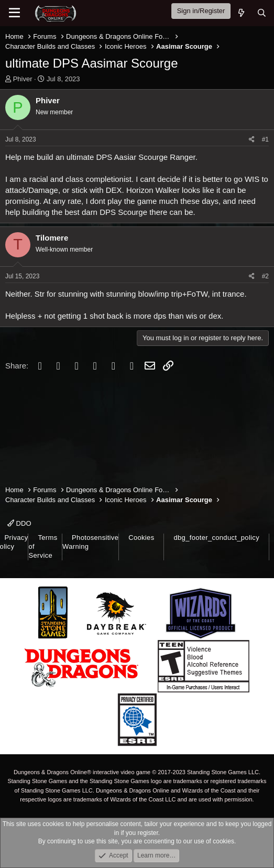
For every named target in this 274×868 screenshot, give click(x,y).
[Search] (262, 13)
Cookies (141, 538)
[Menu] (14, 13)
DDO (19, 523)
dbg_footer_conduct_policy (216, 538)
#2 (265, 276)
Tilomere (52, 238)
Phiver (23, 79)
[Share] (252, 140)
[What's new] (241, 13)
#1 (265, 139)
